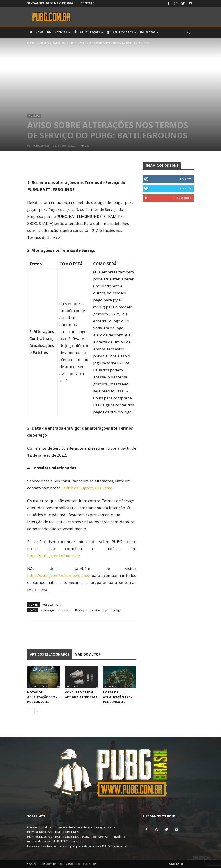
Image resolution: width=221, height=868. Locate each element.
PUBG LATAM (51, 605)
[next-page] (37, 711)
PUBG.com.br (41, 146)
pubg (117, 610)
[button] (189, 32)
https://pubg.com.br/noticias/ (54, 556)
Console (65, 610)
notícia (96, 610)
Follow (186, 179)
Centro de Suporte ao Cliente (87, 488)
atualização (48, 610)
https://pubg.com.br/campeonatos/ (59, 575)
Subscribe (184, 198)
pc (107, 610)
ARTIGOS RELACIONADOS (50, 654)
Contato (88, 3)
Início (31, 43)
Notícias (59, 32)
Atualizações (89, 32)
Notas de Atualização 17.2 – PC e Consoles (42, 697)
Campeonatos (122, 32)
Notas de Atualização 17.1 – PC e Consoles (118, 697)
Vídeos (149, 32)
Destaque (81, 610)
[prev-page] (30, 711)
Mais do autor (88, 654)
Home (36, 32)
